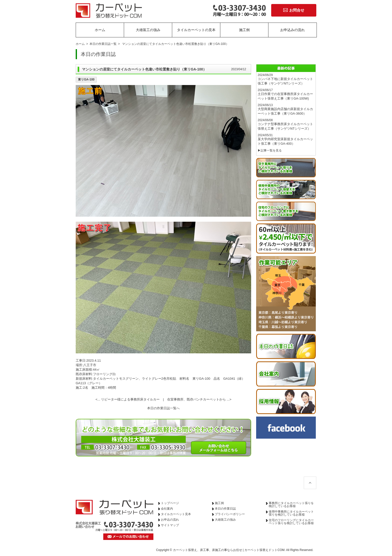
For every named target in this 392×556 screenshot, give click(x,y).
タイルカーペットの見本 (196, 30)
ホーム (100, 30)
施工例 (244, 30)
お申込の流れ (170, 520)
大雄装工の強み (148, 30)
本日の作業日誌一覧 (103, 44)
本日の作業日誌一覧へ (163, 408)
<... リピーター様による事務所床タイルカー (128, 399)
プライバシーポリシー (230, 514)
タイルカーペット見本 (176, 514)
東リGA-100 (86, 80)
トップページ (170, 503)
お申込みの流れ (292, 30)
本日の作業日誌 (225, 509)
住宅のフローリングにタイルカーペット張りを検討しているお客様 (291, 522)
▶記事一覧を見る (270, 150)
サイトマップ (170, 525)
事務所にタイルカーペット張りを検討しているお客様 (291, 505)
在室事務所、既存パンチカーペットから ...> (199, 399)
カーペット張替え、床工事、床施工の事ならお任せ (208, 550)
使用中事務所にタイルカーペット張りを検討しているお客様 (291, 513)
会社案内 (167, 509)
